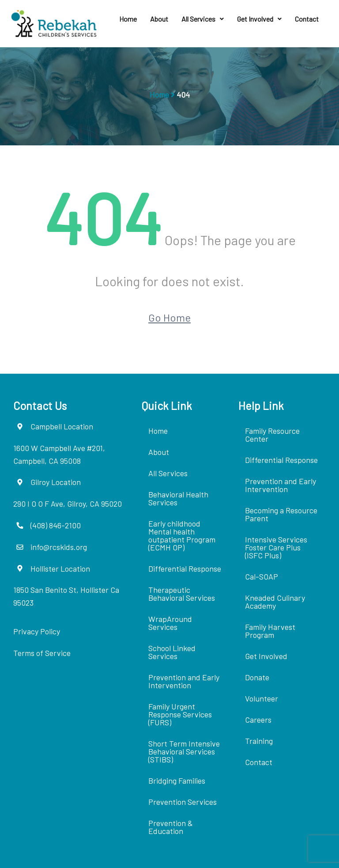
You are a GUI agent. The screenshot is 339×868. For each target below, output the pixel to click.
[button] (203, 19)
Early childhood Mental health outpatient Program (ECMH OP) (182, 535)
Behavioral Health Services (178, 498)
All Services (203, 19)
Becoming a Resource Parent (281, 514)
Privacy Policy (37, 631)
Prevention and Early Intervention (184, 681)
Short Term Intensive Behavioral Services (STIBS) (184, 751)
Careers (258, 720)
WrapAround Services (170, 623)
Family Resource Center (272, 435)
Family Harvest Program (270, 631)
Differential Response (185, 569)
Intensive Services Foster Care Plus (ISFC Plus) (276, 547)
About (159, 19)
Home (128, 19)
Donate (257, 677)
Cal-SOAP (262, 576)
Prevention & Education (171, 827)
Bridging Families (177, 781)
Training (259, 741)
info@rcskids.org (59, 547)
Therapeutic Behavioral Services (182, 594)
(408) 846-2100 (56, 525)
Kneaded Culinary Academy (275, 602)
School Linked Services (172, 652)
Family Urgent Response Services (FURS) (180, 714)
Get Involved (259, 19)
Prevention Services (183, 802)
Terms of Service (42, 653)
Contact (307, 19)
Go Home (169, 317)
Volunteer (262, 698)
